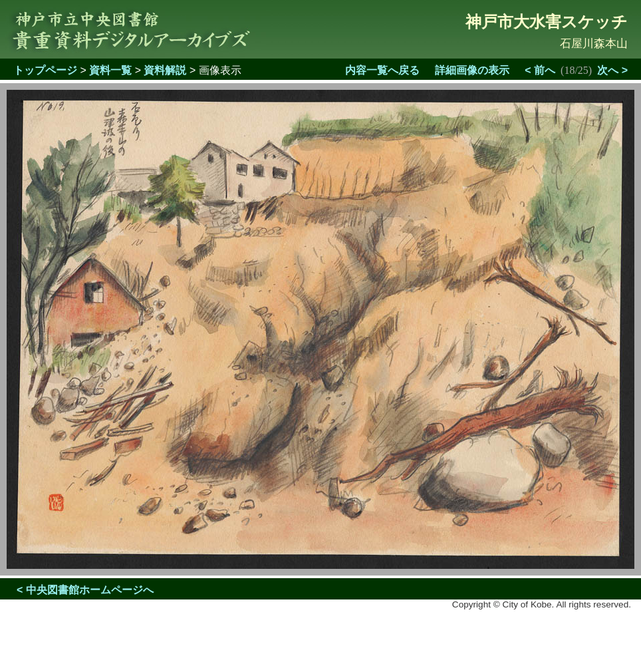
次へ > (612, 70)
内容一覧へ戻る (382, 70)
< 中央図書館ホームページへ (85, 590)
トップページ (45, 70)
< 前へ (540, 70)
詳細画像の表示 (472, 70)
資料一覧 (110, 70)
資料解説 (165, 70)
